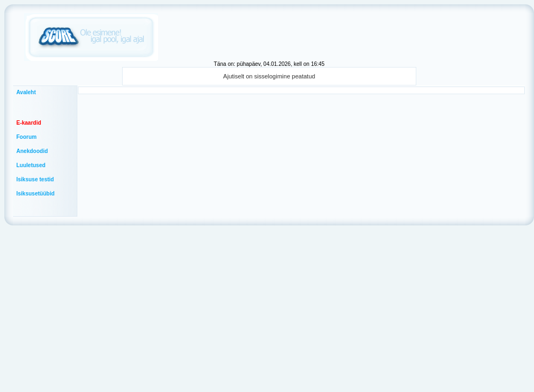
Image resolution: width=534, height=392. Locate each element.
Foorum (26, 137)
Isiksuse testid (35, 179)
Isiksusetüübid (35, 194)
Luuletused (31, 165)
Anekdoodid (32, 151)
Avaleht (26, 92)
